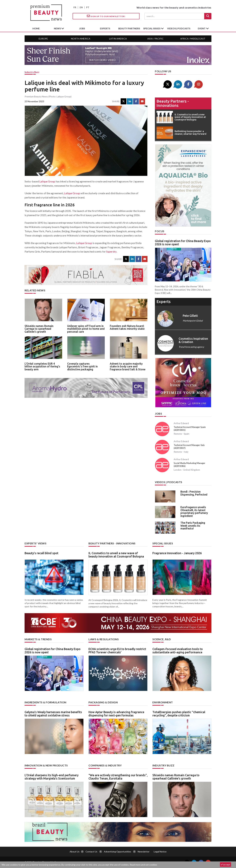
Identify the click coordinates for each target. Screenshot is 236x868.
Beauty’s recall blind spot (41, 553)
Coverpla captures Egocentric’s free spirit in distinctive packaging (82, 366)
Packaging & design (103, 702)
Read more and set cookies (143, 865)
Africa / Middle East (193, 39)
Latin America (118, 39)
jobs (82, 28)
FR (75, 7)
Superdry (111, 251)
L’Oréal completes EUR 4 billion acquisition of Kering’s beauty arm (42, 366)
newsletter (144, 852)
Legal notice (160, 852)
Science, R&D (162, 639)
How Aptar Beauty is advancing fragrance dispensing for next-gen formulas (116, 714)
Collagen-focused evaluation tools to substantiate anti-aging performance (178, 651)
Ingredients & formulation (45, 702)
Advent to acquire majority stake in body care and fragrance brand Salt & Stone (128, 366)
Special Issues (163, 543)
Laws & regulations (104, 639)
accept (226, 864)
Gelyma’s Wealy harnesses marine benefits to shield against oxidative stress (53, 714)
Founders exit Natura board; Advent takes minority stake (127, 327)
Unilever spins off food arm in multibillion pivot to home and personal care (86, 329)
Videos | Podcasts (179, 28)
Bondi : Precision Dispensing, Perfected (194, 493)
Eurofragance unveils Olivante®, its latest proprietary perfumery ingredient (194, 512)
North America (81, 39)
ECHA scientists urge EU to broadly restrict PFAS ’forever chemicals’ (117, 651)
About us (75, 852)
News (58, 28)
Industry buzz (32, 72)
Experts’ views (35, 543)
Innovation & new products (46, 765)
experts (105, 28)
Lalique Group (47, 181)
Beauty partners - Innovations (173, 103)
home (36, 28)
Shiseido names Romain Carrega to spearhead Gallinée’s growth (39, 329)
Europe (43, 39)
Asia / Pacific (155, 39)
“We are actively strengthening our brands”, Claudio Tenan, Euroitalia (118, 777)
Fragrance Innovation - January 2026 (177, 553)
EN (81, 7)
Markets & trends (38, 639)
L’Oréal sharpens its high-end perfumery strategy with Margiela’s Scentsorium (52, 777)
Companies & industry (105, 765)
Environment (163, 702)
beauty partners (129, 28)
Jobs (158, 414)
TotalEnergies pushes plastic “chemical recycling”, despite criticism (179, 714)
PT (88, 7)
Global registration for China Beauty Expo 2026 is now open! (183, 243)
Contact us (91, 852)
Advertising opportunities (118, 852)
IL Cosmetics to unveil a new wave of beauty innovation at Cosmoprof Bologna (116, 555)
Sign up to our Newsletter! (106, 16)
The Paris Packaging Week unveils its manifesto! (193, 526)
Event (202, 28)
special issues (152, 28)
